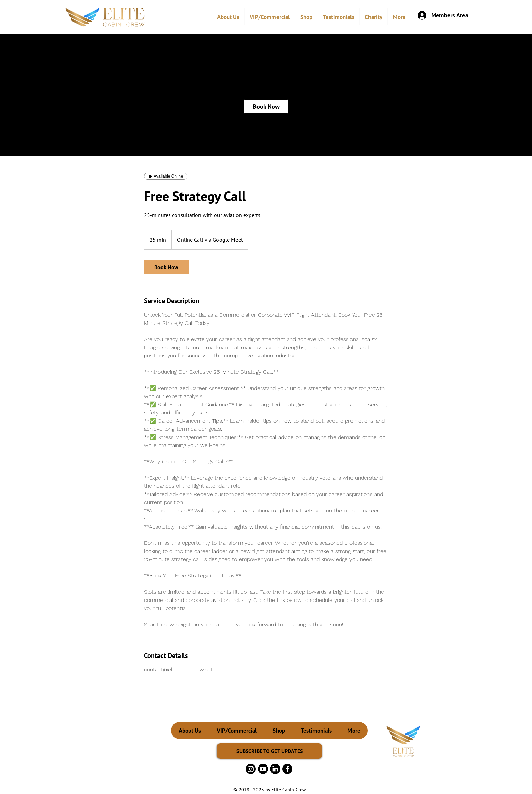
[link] (266, 107)
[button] (270, 17)
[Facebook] (287, 769)
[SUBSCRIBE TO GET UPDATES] (269, 751)
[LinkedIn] (275, 769)
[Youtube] (263, 769)
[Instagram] (251, 769)
